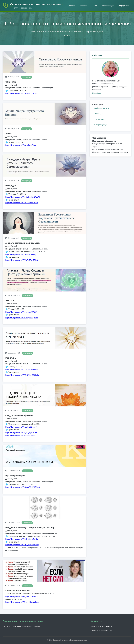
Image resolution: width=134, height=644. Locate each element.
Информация (124, 6)
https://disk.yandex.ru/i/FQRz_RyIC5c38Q (22, 433)
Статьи (94, 6)
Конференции (108, 6)
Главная (71, 6)
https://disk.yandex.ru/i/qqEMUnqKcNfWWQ (23, 197)
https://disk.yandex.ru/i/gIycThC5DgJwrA (21, 427)
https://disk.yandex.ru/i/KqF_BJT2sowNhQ (22, 545)
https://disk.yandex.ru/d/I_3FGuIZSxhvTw (22, 597)
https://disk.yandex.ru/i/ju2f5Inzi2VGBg (21, 255)
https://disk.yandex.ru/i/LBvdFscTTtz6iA (21, 93)
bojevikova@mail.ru (104, 626)
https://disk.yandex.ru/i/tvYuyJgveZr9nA (21, 145)
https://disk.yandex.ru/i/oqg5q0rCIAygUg (21, 435)
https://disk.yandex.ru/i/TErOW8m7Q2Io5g (22, 375)
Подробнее (97, 93)
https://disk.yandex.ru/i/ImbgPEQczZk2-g (22, 369)
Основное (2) (99, 119)
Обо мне (83, 6)
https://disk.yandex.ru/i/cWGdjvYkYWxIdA (22, 203)
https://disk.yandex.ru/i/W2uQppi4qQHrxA (22, 318)
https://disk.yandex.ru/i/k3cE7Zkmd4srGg (22, 539)
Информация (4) (100, 125)
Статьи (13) (98, 114)
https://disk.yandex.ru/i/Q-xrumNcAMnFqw (22, 602)
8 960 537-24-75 (106, 630)
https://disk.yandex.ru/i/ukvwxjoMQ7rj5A (21, 312)
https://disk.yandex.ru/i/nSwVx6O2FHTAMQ (23, 487)
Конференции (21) (101, 108)
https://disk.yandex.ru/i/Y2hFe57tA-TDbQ (22, 260)
